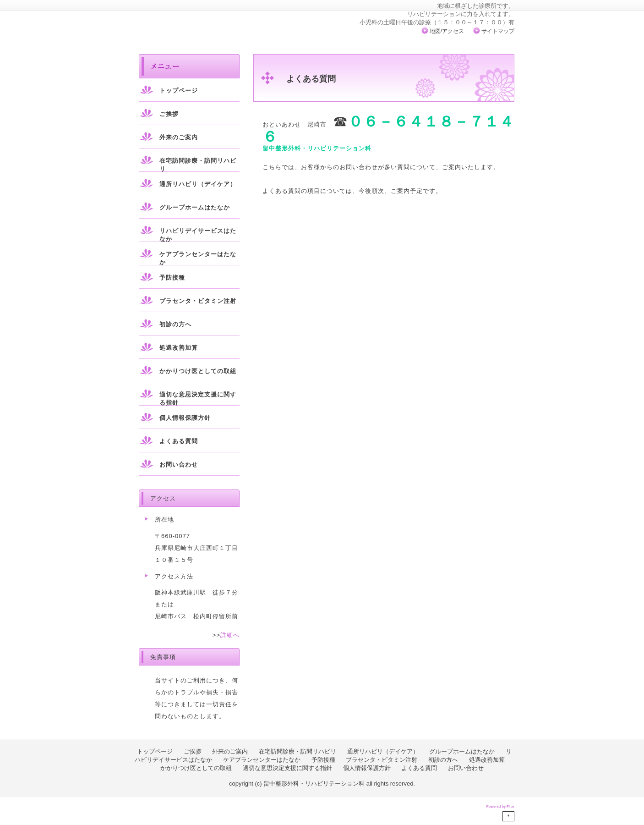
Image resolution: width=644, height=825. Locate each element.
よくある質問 (179, 441)
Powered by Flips (500, 806)
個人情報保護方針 (185, 418)
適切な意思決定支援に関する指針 (198, 399)
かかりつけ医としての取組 (198, 371)
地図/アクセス (447, 31)
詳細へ (230, 635)
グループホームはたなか (195, 207)
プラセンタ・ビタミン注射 (198, 301)
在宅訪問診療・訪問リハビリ (198, 165)
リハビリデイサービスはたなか (198, 235)
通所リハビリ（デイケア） (198, 184)
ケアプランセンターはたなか (198, 258)
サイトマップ (498, 31)
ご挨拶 (169, 114)
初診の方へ (175, 324)
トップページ (179, 91)
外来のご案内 (179, 137)
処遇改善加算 (179, 348)
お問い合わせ (179, 465)
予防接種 (172, 278)
